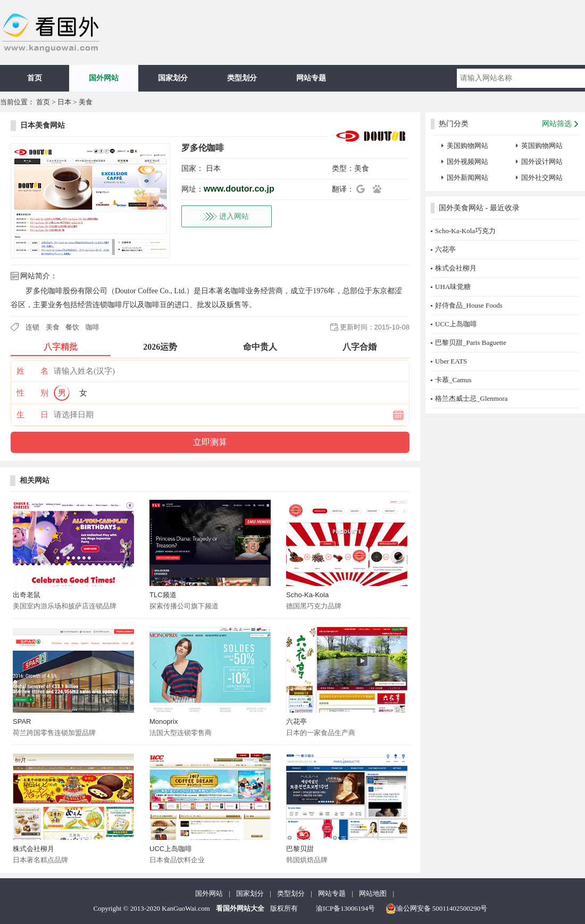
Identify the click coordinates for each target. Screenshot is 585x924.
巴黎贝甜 (300, 849)
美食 (86, 102)
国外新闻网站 (467, 178)
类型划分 (242, 78)
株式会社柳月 (34, 849)
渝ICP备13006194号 (345, 908)
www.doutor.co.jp (239, 189)
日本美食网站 (43, 125)
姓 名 (32, 371)
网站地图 (373, 893)
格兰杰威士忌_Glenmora (471, 398)
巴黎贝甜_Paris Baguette (471, 343)
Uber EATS (451, 361)
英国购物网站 (542, 146)
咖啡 (93, 327)
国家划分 (173, 78)
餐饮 (72, 327)
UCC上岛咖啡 (171, 849)
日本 (64, 102)
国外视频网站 (467, 162)
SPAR (22, 721)
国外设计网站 (542, 162)
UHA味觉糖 (453, 287)
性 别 (32, 393)
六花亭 (296, 721)
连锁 (32, 327)
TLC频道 (163, 595)
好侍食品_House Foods (469, 305)
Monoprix (164, 721)
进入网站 (234, 216)
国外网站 (104, 78)
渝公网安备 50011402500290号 (437, 909)
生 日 (32, 415)
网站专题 (311, 78)
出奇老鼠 (27, 595)
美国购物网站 (467, 146)
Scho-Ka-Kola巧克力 (465, 231)
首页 (35, 78)
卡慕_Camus (453, 380)
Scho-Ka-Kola (307, 595)
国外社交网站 (542, 178)
